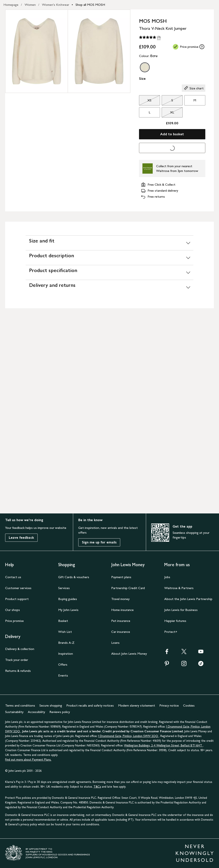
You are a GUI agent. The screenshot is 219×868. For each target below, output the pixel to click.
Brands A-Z (66, 643)
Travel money (120, 599)
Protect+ (171, 632)
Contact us (13, 577)
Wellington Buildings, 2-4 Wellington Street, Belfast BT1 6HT (164, 745)
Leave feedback (21, 538)
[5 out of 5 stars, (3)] (150, 37)
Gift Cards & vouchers (74, 577)
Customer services (18, 588)
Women (30, 5)
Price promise (14, 621)
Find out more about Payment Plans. (28, 760)
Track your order (17, 660)
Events (63, 675)
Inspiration (66, 654)
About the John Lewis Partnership (188, 599)
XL (168, 113)
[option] (145, 67)
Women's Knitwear (55, 5)
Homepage (11, 5)
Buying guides (68, 599)
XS (145, 101)
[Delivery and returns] (109, 287)
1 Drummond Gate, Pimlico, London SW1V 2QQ (129, 736)
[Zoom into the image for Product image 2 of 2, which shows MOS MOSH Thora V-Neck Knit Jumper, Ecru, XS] (99, 51)
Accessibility (36, 712)
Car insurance (121, 632)
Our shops (13, 610)
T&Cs (97, 787)
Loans (115, 643)
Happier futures (175, 621)
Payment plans (121, 577)
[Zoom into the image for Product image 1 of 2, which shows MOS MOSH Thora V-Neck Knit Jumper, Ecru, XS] (37, 51)
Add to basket (172, 134)
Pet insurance (121, 621)
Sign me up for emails (99, 542)
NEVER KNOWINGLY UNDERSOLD (195, 853)
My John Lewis (68, 610)
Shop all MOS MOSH (90, 5)
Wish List (65, 632)
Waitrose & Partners (179, 588)
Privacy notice (169, 705)
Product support (17, 599)
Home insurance (122, 610)
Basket (63, 621)
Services (64, 588)
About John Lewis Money (129, 654)
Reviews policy (60, 712)
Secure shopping (51, 705)
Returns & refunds (18, 671)
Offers (63, 664)
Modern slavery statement (137, 705)
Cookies (189, 705)
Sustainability (14, 712)
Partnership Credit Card (128, 588)
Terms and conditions (20, 705)
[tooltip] (202, 47)
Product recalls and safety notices (90, 705)
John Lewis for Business (181, 610)
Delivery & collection (20, 649)
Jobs (167, 577)
